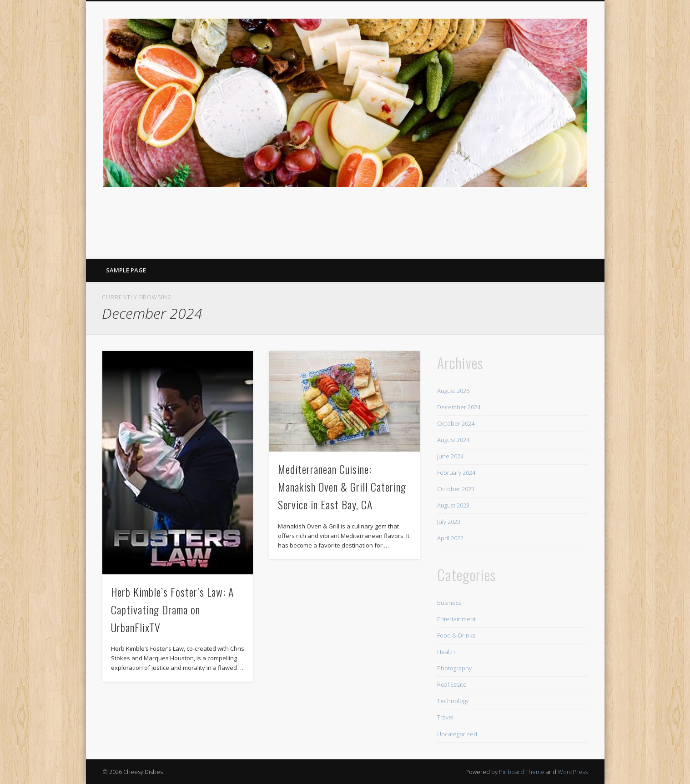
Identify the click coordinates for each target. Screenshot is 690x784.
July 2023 (449, 522)
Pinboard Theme (522, 772)
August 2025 (453, 391)
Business (449, 603)
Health (446, 652)
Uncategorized (457, 734)
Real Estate (452, 684)
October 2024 (456, 423)
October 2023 (456, 489)
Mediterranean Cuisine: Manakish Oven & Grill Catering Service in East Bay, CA (342, 487)
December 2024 (459, 407)
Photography (454, 668)
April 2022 (450, 538)
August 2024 (453, 440)
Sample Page (126, 270)
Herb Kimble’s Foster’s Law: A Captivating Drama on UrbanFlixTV (172, 609)
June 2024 (450, 456)
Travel (445, 717)
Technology (453, 701)
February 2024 (456, 472)
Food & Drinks (456, 635)
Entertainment (456, 619)
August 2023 (453, 505)
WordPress (573, 772)
